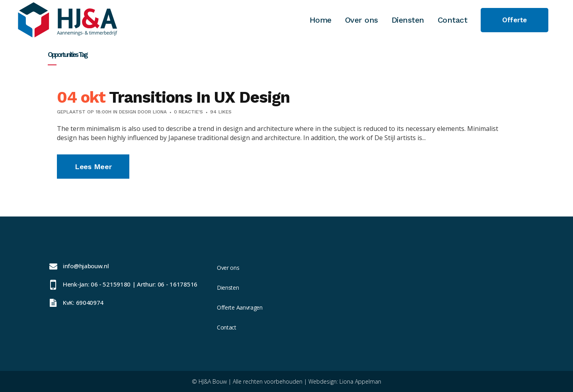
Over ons (228, 268)
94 (221, 112)
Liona (160, 112)
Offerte (515, 20)
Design (128, 112)
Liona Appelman (360, 381)
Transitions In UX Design (199, 97)
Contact (227, 327)
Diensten (228, 288)
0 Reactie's (188, 112)
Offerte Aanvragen (240, 307)
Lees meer (93, 167)
